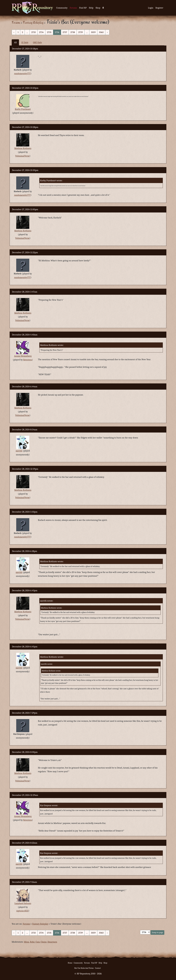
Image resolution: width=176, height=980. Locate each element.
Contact (98, 968)
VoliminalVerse (22, 156)
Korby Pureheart (23, 109)
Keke (32, 942)
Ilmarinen (52, 942)
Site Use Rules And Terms (84, 968)
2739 (81, 32)
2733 (34, 32)
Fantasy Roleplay (33, 22)
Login (151, 8)
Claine (44, 942)
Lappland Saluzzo (23, 903)
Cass (38, 942)
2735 (49, 32)
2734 (41, 32)
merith (19, 451)
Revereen (28, 360)
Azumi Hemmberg (23, 356)
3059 (93, 32)
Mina (26, 942)
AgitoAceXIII (22, 911)
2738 (73, 32)
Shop (98, 8)
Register (159, 8)
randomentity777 (22, 74)
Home (70, 963)
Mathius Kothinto (23, 148)
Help (91, 8)
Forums (73, 8)
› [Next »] (107, 32)
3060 (101, 32)
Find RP (83, 8)
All (15, 42)
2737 (65, 32)
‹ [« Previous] (14, 32)
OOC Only (37, 42)
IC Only (25, 42)
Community (62, 8)
